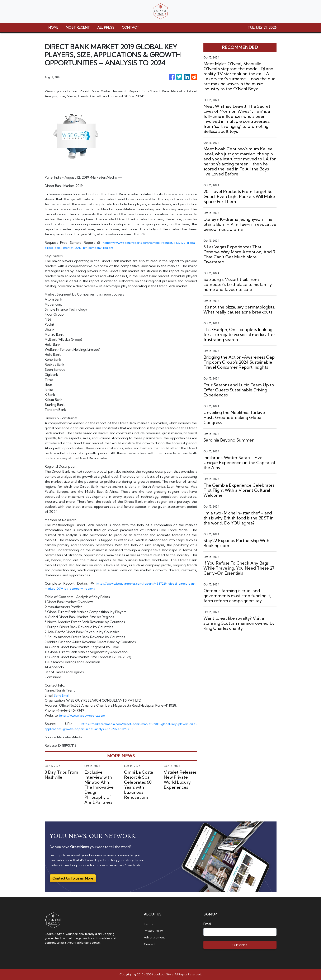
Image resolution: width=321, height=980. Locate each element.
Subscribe (240, 945)
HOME (53, 27)
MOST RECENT (78, 27)
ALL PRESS (106, 27)
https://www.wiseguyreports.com (85, 715)
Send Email (63, 695)
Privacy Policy (154, 930)
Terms (149, 924)
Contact (150, 944)
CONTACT (130, 27)
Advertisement (156, 937)
